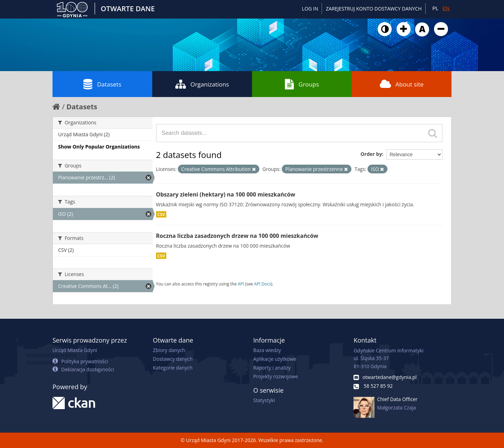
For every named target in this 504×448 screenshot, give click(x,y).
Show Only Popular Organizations (99, 147)
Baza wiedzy (267, 350)
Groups (302, 84)
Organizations (202, 84)
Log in (310, 9)
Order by (371, 154)
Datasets (102, 84)
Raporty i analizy (272, 368)
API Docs (262, 284)
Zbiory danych (169, 350)
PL (435, 8)
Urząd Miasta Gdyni (75, 350)
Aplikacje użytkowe (275, 359)
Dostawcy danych (173, 359)
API (241, 284)
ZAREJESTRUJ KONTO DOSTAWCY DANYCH (374, 9)
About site (402, 84)
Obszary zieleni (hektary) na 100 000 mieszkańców (226, 194)
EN (446, 8)
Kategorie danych (173, 368)
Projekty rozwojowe (276, 376)
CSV (161, 214)
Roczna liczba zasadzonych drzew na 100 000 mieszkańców (237, 236)
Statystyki (264, 400)
